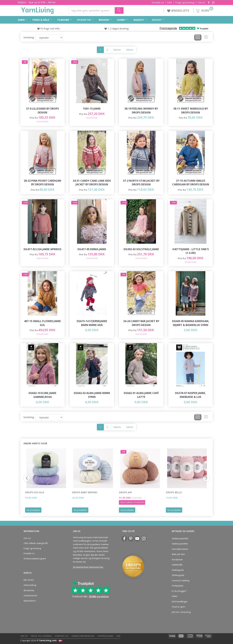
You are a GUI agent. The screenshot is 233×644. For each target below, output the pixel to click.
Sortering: (29, 37)
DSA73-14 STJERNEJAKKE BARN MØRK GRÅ (92, 323)
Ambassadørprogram (35, 559)
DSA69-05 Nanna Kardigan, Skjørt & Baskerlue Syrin (191, 323)
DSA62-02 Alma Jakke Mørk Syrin (92, 395)
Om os (201, 3)
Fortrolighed (105, 636)
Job (119, 636)
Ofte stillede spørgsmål (36, 543)
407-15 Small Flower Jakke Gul (42, 323)
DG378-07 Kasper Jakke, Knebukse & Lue (191, 395)
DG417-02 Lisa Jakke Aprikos (42, 249)
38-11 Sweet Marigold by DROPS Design (191, 110)
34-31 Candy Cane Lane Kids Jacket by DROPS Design (92, 183)
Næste (117, 50)
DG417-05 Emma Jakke (92, 249)
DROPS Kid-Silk (35, 492)
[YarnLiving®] (38, 10)
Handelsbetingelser (83, 636)
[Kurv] (204, 10)
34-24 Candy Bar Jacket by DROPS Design (141, 323)
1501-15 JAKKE (92, 109)
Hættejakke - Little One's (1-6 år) (191, 251)
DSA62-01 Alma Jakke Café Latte (141, 395)
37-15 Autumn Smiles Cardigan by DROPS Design (191, 183)
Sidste (130, 50)
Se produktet (33, 510)
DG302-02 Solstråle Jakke (141, 249)
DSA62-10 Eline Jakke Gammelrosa (42, 395)
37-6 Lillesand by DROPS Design (42, 110)
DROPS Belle (174, 492)
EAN (169, 3)
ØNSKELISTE (179, 11)
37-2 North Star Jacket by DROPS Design (141, 183)
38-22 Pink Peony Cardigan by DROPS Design (42, 183)
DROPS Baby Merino (85, 492)
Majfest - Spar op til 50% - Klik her (37, 2)
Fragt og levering (185, 3)
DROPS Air (125, 492)
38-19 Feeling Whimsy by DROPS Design (141, 110)
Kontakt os (158, 3)
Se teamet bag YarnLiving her (88, 567)
